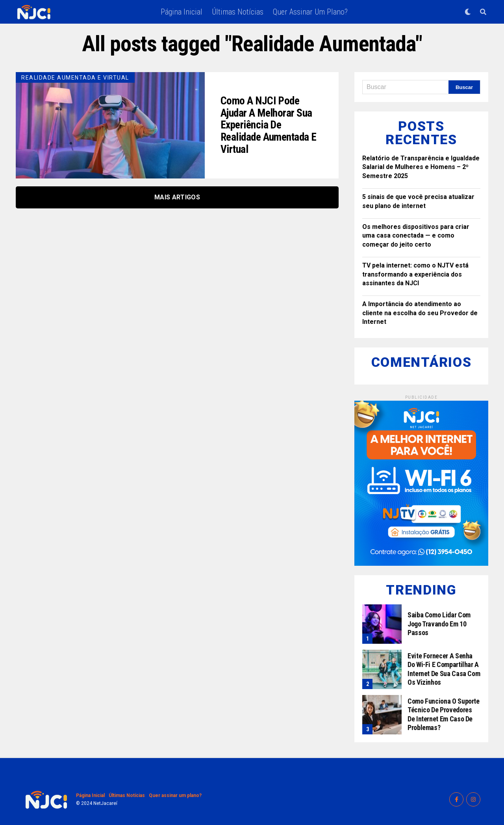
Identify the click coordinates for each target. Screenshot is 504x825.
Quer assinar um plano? (310, 12)
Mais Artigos (177, 197)
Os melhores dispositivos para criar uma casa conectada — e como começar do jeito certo (416, 236)
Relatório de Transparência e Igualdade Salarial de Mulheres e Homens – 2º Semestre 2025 (421, 167)
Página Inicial (182, 12)
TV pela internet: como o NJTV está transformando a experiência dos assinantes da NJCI (415, 274)
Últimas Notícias (238, 12)
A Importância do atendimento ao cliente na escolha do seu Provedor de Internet (420, 313)
